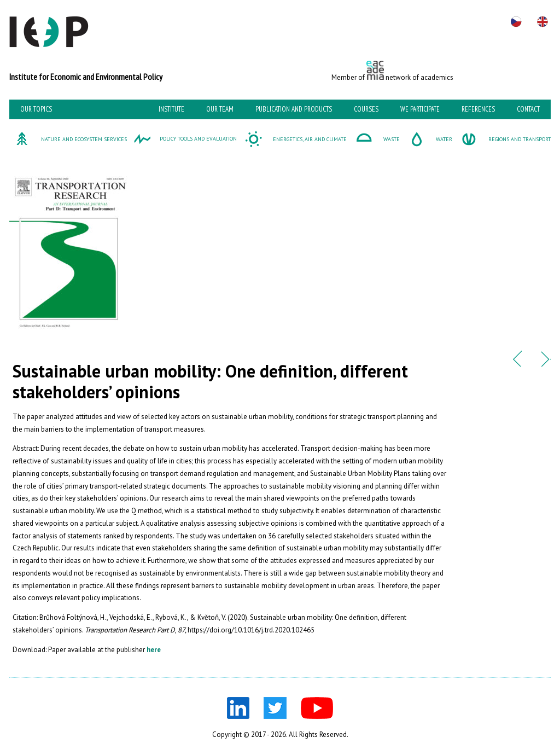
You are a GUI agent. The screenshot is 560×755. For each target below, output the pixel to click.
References (478, 109)
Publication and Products (294, 109)
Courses (366, 109)
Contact (528, 109)
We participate (420, 109)
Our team (220, 109)
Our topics (36, 109)
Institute (171, 109)
